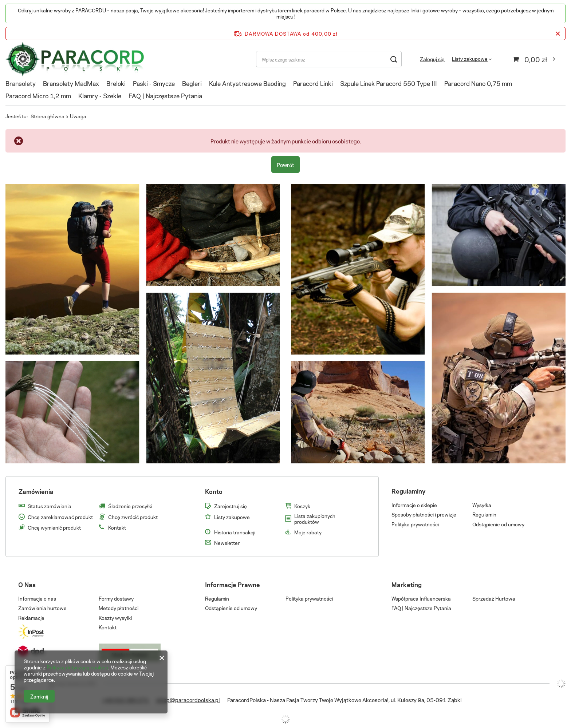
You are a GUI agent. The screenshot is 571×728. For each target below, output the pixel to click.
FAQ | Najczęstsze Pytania (165, 95)
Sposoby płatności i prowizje (424, 514)
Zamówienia (36, 491)
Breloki (116, 83)
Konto (214, 491)
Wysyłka (482, 505)
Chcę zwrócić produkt (133, 517)
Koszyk (302, 506)
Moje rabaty (308, 532)
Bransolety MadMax (71, 83)
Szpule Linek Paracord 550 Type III (389, 83)
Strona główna (48, 116)
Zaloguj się (432, 59)
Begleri (192, 83)
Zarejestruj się (231, 506)
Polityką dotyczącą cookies (77, 667)
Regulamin (484, 514)
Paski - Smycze (154, 83)
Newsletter (227, 543)
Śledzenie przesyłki (130, 506)
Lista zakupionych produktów (315, 519)
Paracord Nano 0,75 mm (478, 83)
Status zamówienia (50, 506)
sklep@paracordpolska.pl (188, 700)
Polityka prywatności (415, 524)
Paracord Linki (313, 83)
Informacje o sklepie (414, 505)
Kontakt (117, 527)
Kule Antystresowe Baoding (247, 83)
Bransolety (21, 83)
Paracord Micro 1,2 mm (38, 95)
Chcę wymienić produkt (54, 527)
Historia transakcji (235, 532)
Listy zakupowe (470, 58)
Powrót (285, 165)
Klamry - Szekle (100, 95)
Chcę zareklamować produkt (60, 517)
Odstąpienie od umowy (498, 524)
